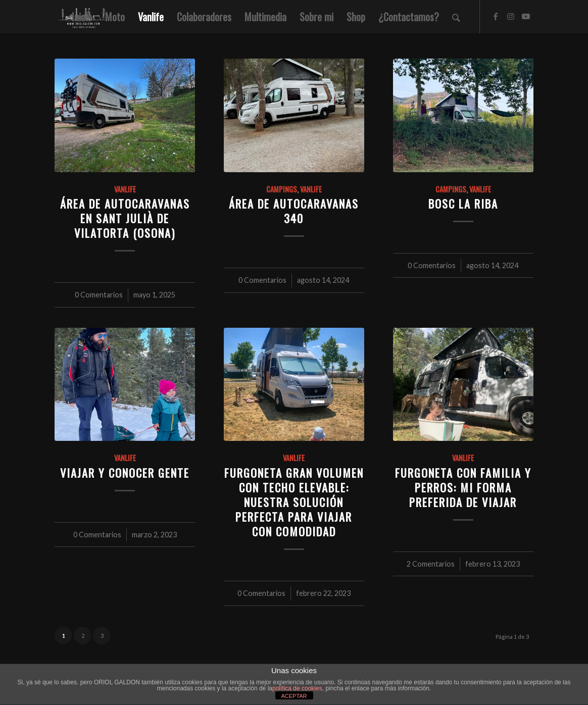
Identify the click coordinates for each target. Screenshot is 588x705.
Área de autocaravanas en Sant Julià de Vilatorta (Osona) (125, 218)
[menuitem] (82, 17)
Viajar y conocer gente (125, 472)
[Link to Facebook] (496, 16)
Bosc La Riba (463, 203)
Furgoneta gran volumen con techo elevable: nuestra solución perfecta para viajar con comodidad (294, 502)
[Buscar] (456, 17)
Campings (282, 189)
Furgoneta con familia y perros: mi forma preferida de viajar (463, 487)
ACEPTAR (294, 696)
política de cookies (297, 688)
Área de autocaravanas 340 (294, 211)
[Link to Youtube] (526, 16)
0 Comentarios (99, 295)
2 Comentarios (431, 564)
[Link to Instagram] (511, 16)
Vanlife (125, 189)
